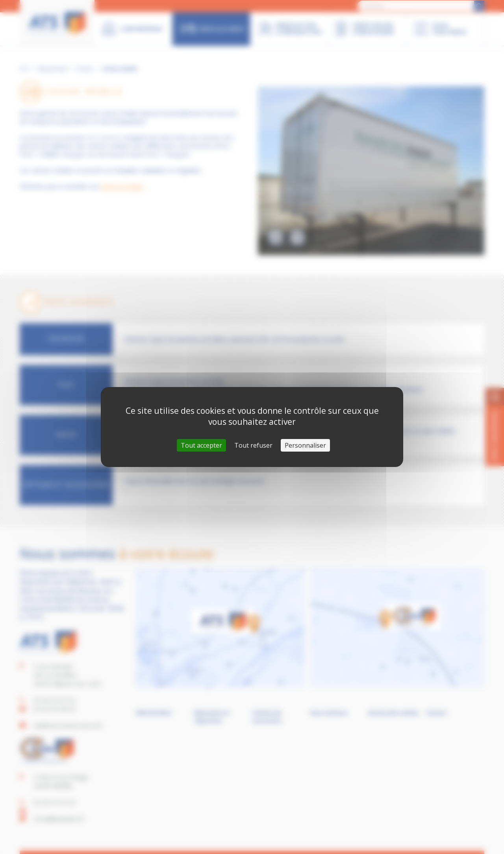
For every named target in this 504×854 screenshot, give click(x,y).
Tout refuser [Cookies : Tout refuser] (253, 445)
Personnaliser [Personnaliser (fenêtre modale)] (305, 445)
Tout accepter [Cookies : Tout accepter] (201, 445)
